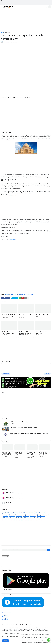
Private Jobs (5, 619)
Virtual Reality (13, 294)
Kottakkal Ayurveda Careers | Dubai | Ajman (20, 422)
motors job (33, 517)
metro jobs (12, 517)
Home (3, 33)
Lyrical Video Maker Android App (26, 315)
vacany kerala (37, 520)
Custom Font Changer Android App (41, 332)
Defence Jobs (5, 615)
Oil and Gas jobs (24, 513)
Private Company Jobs (41, 513)
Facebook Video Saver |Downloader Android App (8, 332)
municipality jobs (41, 517)
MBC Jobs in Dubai (7, 513)
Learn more (13, 638)
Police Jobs (32, 513)
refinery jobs (25, 520)
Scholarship (29, 515)
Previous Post (6, 374)
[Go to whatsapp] (49, 640)
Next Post (47, 374)
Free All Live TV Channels (42, 315)
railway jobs (18, 520)
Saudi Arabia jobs (21, 515)
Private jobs (6, 515)
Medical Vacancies (7, 613)
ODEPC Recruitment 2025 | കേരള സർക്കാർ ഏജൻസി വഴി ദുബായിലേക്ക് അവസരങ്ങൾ (29, 433)
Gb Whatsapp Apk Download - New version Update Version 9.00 (25, 333)
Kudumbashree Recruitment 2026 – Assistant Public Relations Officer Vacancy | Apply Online (32, 454)
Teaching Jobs (5, 617)
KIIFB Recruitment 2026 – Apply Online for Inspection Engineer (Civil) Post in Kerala (7, 453)
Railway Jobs (5, 618)
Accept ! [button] (6, 641)
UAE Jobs (40, 515)
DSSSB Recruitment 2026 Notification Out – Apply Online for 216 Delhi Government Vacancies (20, 454)
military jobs (19, 517)
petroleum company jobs (8, 520)
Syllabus (35, 515)
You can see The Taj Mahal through (25, 294)
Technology (7, 33)
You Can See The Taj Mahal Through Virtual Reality (8, 315)
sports (31, 520)
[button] (2, 7)
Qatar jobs (13, 515)
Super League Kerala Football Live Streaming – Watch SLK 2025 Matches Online (44, 453)
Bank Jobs (5, 614)
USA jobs (46, 515)
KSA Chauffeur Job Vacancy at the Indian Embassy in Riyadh (23, 428)
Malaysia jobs (16, 513)
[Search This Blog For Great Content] (25, 550)
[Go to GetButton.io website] (49, 643)
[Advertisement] (26, 20)
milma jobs (26, 517)
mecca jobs (5, 517)
